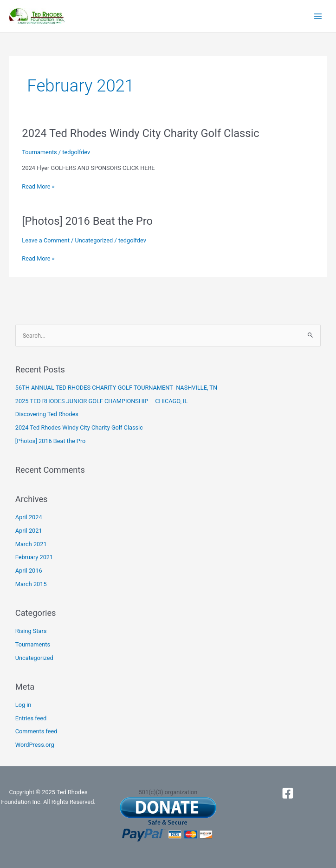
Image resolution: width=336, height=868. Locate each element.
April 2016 (29, 571)
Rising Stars (31, 631)
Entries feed (31, 718)
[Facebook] (288, 793)
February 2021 (34, 557)
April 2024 (29, 517)
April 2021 (29, 531)
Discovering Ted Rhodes (47, 414)
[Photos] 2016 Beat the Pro (87, 221)
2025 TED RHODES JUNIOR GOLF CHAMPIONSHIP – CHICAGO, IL (102, 401)
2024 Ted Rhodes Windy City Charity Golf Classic (140, 133)
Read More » (38, 186)
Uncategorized (94, 240)
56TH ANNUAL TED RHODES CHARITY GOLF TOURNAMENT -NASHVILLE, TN (116, 388)
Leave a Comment (46, 240)
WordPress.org (35, 745)
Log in (23, 705)
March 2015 (31, 584)
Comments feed (36, 731)
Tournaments (39, 152)
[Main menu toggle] (318, 16)
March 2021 (31, 544)
